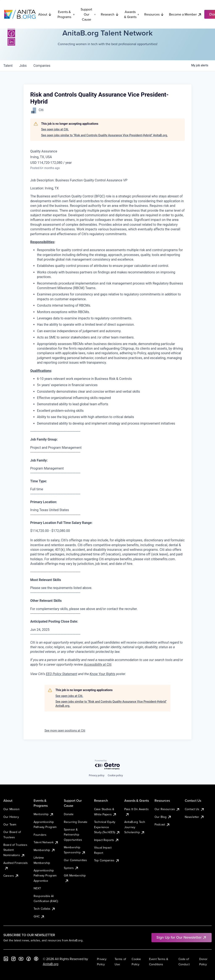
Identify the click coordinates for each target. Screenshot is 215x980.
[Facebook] (11, 33)
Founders (40, 835)
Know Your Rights (102, 674)
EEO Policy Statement (61, 674)
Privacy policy (97, 775)
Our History (11, 817)
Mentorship (44, 814)
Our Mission (11, 809)
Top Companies (107, 860)
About (45, 14)
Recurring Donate (76, 822)
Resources (154, 14)
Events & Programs (66, 14)
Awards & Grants (132, 14)
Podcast (162, 824)
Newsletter (195, 817)
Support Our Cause (88, 14)
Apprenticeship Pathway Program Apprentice (45, 876)
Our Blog (163, 817)
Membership (44, 850)
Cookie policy (115, 775)
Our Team (10, 824)
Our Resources (167, 809)
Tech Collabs (45, 909)
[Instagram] (13, 959)
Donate (69, 814)
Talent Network (46, 842)
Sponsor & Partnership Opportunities (73, 835)
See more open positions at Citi (65, 731)
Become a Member (185, 14)
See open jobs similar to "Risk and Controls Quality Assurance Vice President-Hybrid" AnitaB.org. (104, 135)
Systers (71, 868)
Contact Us (195, 809)
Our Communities (75, 860)
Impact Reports (107, 840)
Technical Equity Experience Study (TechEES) (107, 827)
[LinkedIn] (11, 42)
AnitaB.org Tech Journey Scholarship (135, 827)
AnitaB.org (51, 964)
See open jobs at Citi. (55, 129)
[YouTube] (21, 959)
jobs (23, 66)
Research (110, 14)
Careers (11, 876)
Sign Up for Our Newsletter (182, 937)
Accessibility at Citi (98, 664)
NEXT (37, 888)
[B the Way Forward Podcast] (36, 959)
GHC (39, 916)
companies (42, 66)
